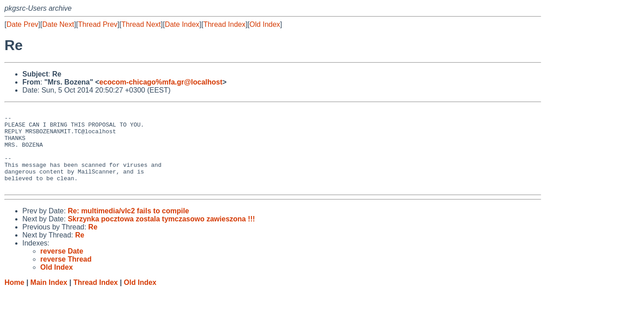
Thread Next (141, 24)
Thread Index (225, 24)
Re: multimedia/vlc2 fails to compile (128, 227)
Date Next (58, 24)
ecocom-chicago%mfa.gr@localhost (161, 82)
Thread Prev (98, 24)
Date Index (182, 24)
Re (93, 243)
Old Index (265, 24)
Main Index (49, 299)
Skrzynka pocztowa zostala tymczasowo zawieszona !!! (161, 235)
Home (14, 299)
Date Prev (22, 24)
